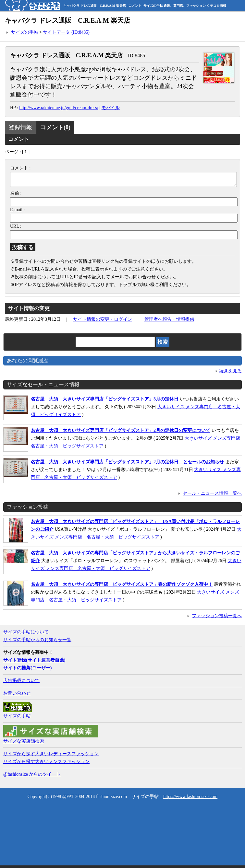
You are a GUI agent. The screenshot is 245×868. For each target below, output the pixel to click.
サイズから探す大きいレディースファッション (51, 756)
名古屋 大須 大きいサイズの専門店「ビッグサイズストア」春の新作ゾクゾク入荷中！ (122, 587)
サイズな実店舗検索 (24, 744)
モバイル (111, 108)
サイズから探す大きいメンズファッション (46, 764)
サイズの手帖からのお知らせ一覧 (37, 642)
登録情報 (20, 127)
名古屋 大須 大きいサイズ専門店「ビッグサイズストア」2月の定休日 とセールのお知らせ (127, 464)
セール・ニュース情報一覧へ (212, 496)
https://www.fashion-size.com (190, 799)
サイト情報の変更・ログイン (103, 322)
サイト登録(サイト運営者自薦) (34, 663)
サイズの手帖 (25, 32)
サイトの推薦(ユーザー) (27, 671)
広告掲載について (21, 683)
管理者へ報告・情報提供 (169, 322)
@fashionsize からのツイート (32, 777)
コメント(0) (55, 127)
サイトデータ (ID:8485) (66, 32)
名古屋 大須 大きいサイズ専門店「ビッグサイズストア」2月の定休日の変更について (121, 433)
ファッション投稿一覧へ (217, 618)
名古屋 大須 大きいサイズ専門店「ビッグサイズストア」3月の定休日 (105, 402)
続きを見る (230, 373)
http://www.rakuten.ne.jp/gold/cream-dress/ (59, 108)
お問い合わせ (17, 696)
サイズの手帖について (26, 635)
